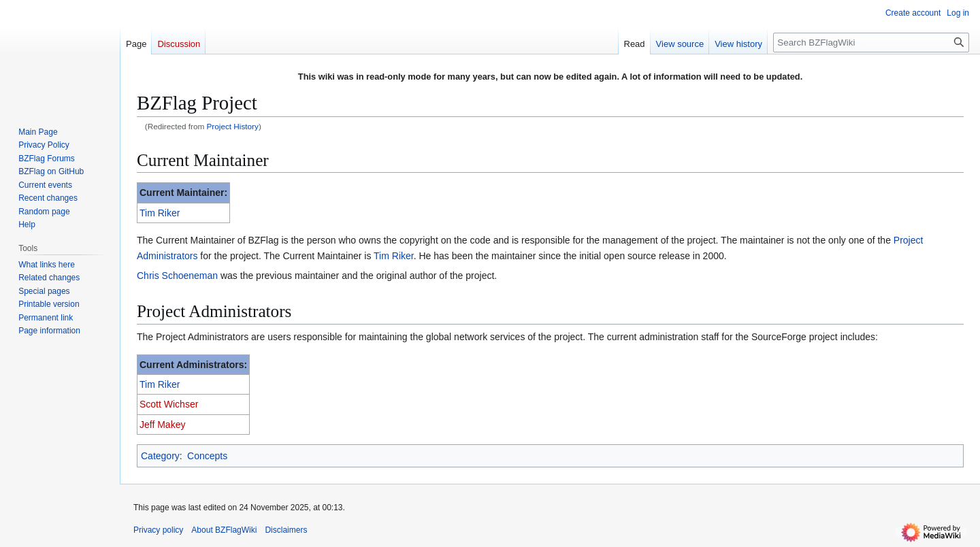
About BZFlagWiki (224, 530)
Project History (233, 126)
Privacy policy (158, 530)
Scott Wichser (169, 404)
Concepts (207, 456)
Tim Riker (160, 213)
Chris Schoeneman (177, 276)
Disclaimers (286, 530)
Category (160, 456)
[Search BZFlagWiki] (871, 43)
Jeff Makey (162, 425)
